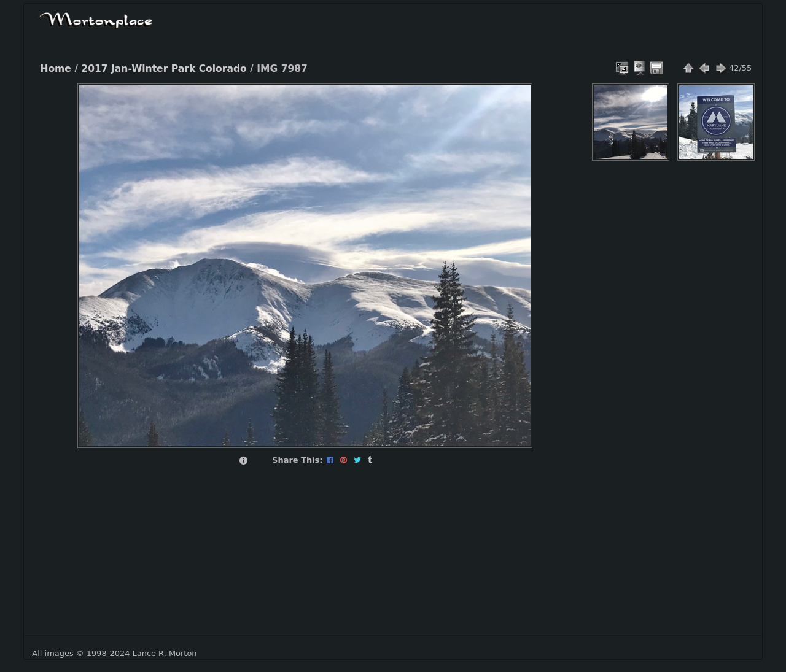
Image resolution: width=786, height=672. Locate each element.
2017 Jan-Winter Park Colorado (164, 69)
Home (55, 69)
